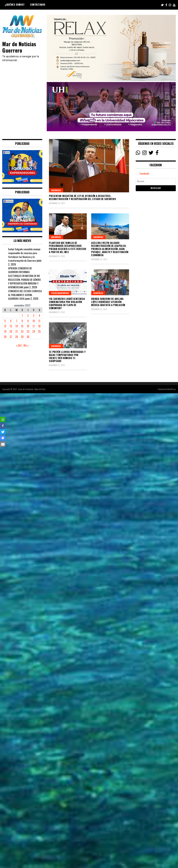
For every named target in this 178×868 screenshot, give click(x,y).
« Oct (19, 345)
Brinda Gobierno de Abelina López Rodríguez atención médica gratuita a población (108, 302)
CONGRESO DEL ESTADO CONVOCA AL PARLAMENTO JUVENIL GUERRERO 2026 (25, 295)
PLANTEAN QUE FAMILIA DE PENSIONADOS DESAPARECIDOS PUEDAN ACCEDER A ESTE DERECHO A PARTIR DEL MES (68, 247)
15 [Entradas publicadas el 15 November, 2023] (22, 326)
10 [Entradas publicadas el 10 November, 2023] (34, 321)
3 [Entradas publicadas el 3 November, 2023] (34, 315)
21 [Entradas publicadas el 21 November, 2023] (17, 331)
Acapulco (98, 293)
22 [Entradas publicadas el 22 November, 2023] (22, 331)
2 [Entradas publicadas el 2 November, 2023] (28, 315)
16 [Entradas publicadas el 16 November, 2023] (28, 326)
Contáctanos (38, 5)
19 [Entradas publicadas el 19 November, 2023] (5, 331)
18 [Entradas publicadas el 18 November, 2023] (39, 326)
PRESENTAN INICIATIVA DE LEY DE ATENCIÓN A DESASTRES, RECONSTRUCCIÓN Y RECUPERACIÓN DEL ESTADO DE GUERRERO (82, 197)
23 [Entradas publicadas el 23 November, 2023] (28, 331)
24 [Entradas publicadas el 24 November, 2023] (34, 331)
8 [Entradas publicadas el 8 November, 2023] (22, 321)
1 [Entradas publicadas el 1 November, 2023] (22, 315)
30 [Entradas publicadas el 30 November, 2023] (28, 336)
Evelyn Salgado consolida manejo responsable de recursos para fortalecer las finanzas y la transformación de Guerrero (24, 255)
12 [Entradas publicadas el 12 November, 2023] (5, 326)
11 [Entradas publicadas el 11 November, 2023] (39, 321)
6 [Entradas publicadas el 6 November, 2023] (11, 321)
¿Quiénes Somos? (15, 5)
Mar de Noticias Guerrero (20, 47)
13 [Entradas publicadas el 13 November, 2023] (11, 326)
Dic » (26, 345)
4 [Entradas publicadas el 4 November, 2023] (39, 315)
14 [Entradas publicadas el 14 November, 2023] (17, 326)
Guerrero (56, 190)
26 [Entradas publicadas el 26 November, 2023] (5, 336)
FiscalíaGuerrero (60, 293)
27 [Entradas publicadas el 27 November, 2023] (11, 336)
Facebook (144, 174)
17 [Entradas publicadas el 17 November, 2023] (34, 326)
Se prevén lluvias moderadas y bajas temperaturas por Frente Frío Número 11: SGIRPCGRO (67, 356)
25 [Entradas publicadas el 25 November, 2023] (39, 331)
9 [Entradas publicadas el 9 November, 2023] (28, 321)
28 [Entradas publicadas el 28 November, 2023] (17, 336)
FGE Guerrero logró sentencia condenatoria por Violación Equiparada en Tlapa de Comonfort (67, 303)
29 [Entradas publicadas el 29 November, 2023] (22, 336)
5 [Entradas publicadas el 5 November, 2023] (5, 321)
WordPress (171, 389)
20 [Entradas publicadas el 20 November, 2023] (11, 331)
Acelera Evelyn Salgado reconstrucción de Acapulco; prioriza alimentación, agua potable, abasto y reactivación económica (110, 249)
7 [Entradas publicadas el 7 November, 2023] (17, 321)
